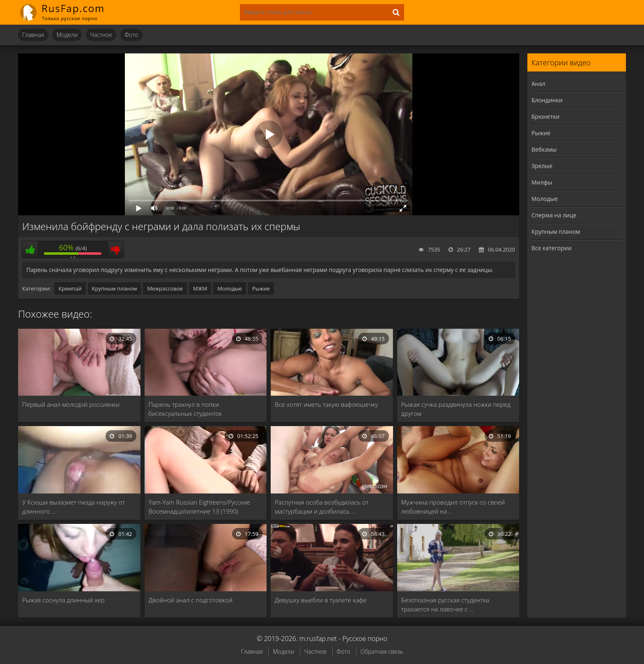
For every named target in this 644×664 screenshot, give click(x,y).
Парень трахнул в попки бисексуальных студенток (185, 409)
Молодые (230, 288)
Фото (131, 35)
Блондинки (547, 100)
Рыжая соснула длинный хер (63, 600)
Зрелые (542, 166)
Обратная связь (382, 651)
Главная (33, 35)
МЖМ (200, 288)
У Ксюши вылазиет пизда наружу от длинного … (74, 507)
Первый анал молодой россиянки (71, 404)
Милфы (542, 182)
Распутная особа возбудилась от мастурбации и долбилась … (322, 507)
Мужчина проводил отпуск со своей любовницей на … (453, 507)
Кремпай (70, 288)
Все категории (552, 248)
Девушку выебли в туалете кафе (321, 600)
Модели (67, 35)
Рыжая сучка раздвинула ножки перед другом (456, 409)
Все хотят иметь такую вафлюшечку (326, 404)
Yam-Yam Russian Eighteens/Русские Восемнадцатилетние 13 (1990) (200, 507)
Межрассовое (165, 288)
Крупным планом (115, 288)
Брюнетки (545, 116)
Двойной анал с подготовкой (191, 600)
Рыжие (261, 288)
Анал (538, 84)
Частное (101, 35)
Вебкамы (544, 149)
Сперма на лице (554, 215)
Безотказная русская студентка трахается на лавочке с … (445, 604)
